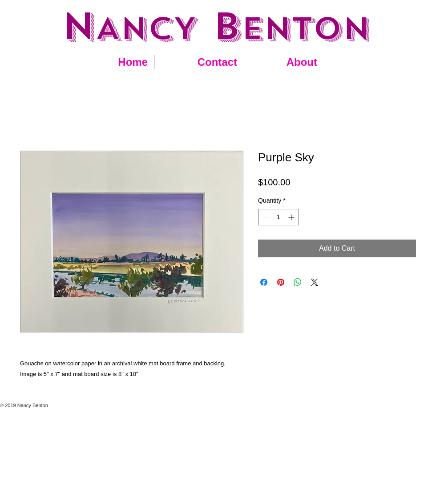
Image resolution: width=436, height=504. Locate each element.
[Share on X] (315, 282)
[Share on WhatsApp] (298, 282)
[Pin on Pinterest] (281, 282)
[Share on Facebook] (264, 282)
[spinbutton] (279, 217)
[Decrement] (265, 217)
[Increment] (292, 217)
